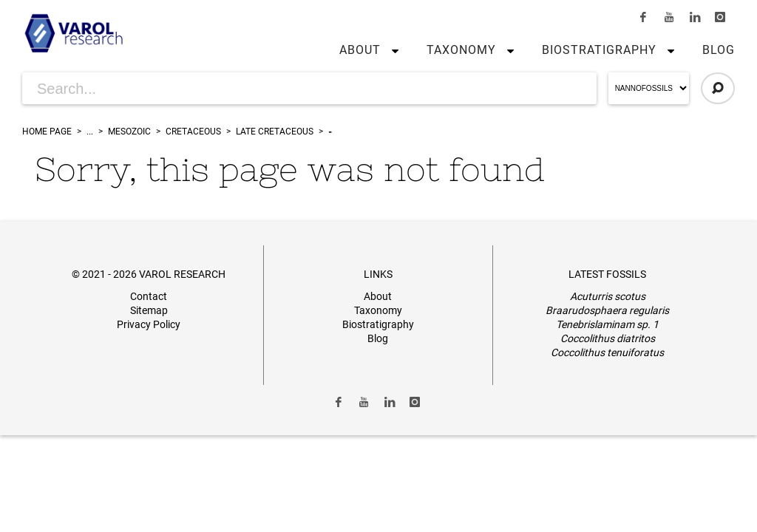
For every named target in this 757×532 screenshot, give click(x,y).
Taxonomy (461, 50)
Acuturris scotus (608, 296)
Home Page (47, 132)
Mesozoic (129, 132)
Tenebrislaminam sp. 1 (607, 324)
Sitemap (149, 310)
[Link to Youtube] (669, 17)
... (90, 132)
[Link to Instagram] (720, 17)
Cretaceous (193, 132)
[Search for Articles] (309, 88)
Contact (149, 296)
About (360, 50)
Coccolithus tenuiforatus (607, 352)
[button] (392, 50)
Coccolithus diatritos (608, 338)
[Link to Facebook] (644, 17)
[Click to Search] (718, 88)
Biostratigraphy (599, 50)
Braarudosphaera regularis (607, 310)
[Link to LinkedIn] (695, 17)
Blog (719, 50)
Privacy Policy (149, 324)
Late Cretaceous (275, 132)
